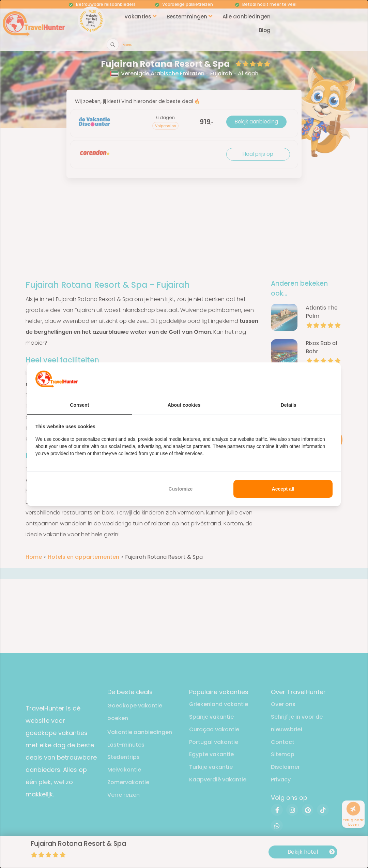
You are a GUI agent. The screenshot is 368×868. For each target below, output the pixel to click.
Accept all (283, 489)
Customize (181, 489)
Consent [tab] (79, 405)
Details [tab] (289, 405)
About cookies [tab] (184, 405)
